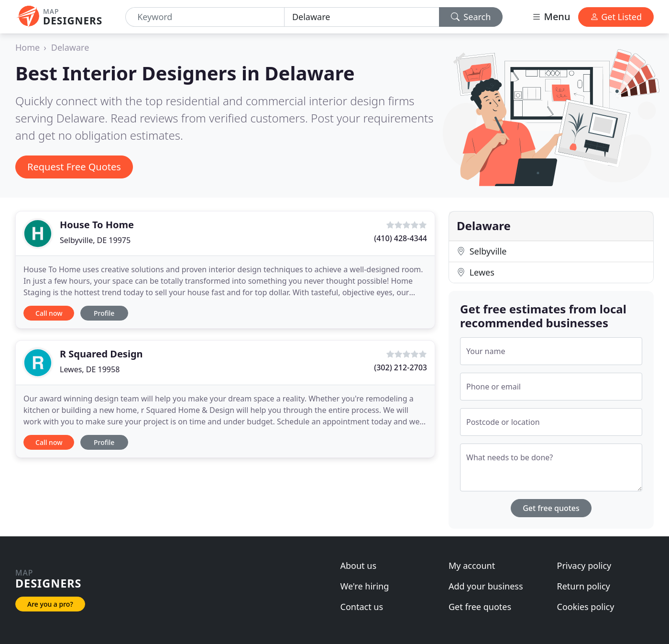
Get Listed (616, 17)
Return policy (584, 586)
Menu (551, 17)
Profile (104, 313)
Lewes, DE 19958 (90, 369)
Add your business (486, 586)
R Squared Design (101, 354)
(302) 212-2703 (400, 367)
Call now (49, 313)
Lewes (476, 272)
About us (359, 566)
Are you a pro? (50, 604)
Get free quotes (551, 508)
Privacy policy (584, 566)
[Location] (362, 17)
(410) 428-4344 (400, 238)
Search (471, 17)
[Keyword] (205, 17)
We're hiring (365, 586)
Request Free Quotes (74, 167)
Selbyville (482, 251)
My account (472, 566)
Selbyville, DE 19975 (95, 240)
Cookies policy (586, 607)
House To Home (97, 225)
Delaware (70, 47)
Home (27, 47)
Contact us (362, 607)
